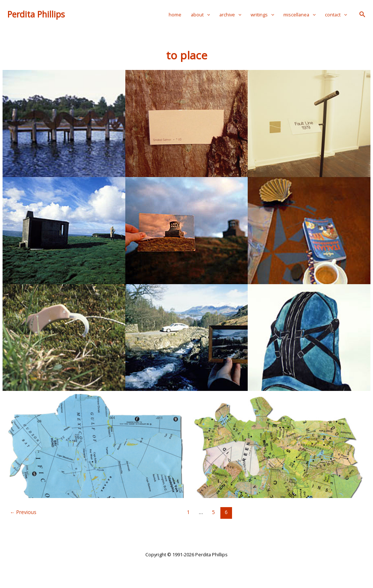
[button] (362, 15)
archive (230, 15)
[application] (207, 15)
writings (262, 15)
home (175, 15)
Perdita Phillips (36, 14)
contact (336, 15)
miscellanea (300, 15)
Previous (23, 512)
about (201, 15)
